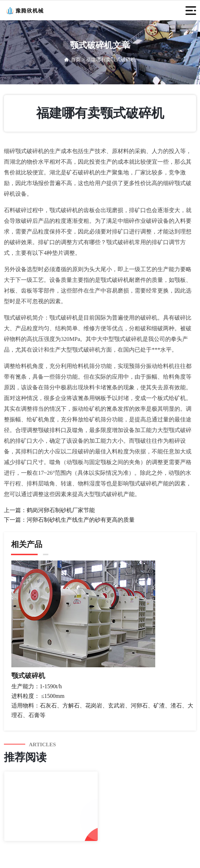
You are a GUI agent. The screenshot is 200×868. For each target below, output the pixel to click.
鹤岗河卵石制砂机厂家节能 (61, 510)
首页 (76, 60)
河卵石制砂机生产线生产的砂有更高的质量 (81, 520)
